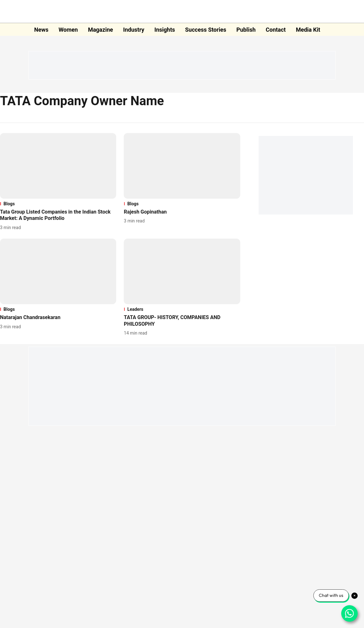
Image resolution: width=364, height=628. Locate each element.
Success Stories (206, 30)
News (41, 30)
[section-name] (58, 204)
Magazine (100, 30)
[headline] (58, 215)
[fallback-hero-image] (58, 166)
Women (68, 30)
